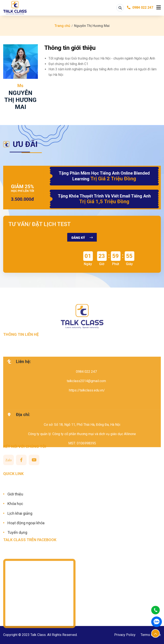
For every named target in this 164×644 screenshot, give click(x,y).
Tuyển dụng (17, 549)
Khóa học (15, 520)
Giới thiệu (15, 510)
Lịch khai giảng (20, 529)
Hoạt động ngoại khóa (26, 539)
